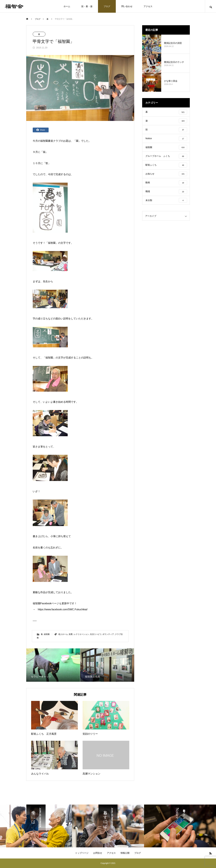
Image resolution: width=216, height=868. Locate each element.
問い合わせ (127, 6)
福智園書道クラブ (51, 141)
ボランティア (108, 634)
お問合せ (98, 853)
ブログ (107, 6)
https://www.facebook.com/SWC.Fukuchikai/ (63, 609)
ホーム (67, 6)
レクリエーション (81, 634)
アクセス (148, 6)
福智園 (52, 243)
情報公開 (125, 853)
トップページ (82, 853)
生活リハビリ (96, 634)
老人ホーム (63, 634)
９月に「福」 (40, 152)
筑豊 (71, 634)
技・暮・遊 (87, 6)
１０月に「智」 (42, 163)
